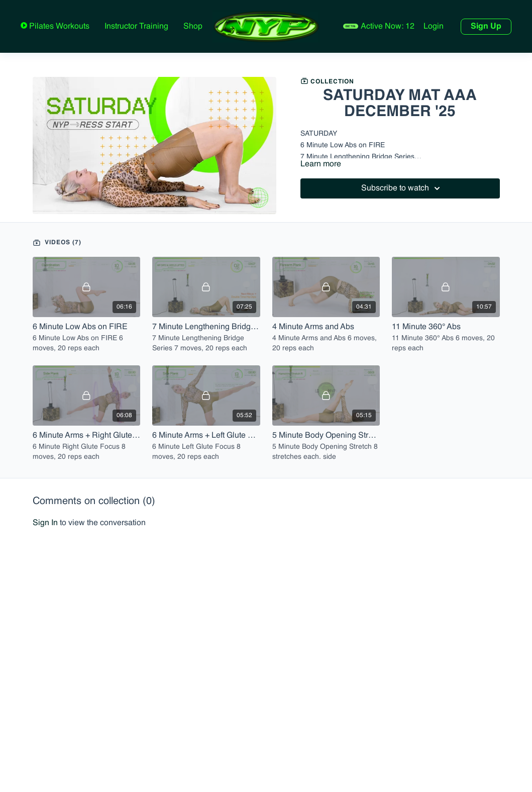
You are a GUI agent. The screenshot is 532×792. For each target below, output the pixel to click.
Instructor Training (136, 27)
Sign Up (486, 27)
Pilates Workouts (58, 27)
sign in (45, 523)
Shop (193, 27)
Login (434, 27)
